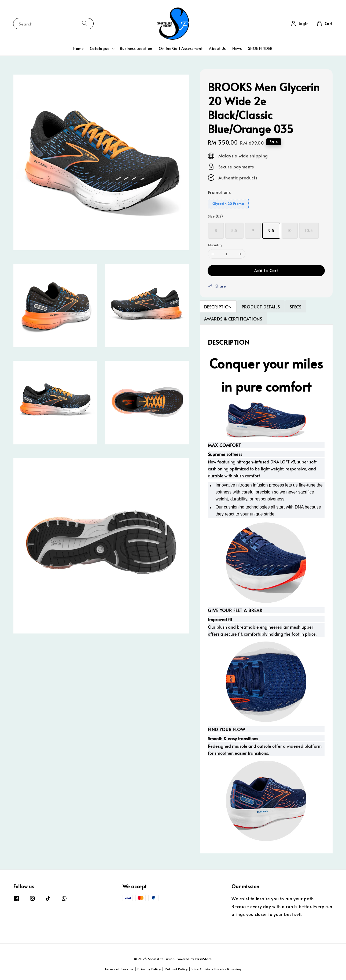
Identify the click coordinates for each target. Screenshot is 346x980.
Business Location (136, 48)
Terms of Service (119, 969)
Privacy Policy (149, 969)
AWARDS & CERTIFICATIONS (233, 319)
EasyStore (204, 959)
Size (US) (216, 216)
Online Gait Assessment (181, 48)
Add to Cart (266, 270)
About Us (217, 48)
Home (78, 48)
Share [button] (217, 286)
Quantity (215, 245)
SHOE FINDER (260, 48)
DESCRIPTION (218, 307)
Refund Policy (176, 969)
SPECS (295, 307)
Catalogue (100, 49)
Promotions (219, 192)
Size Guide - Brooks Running (216, 969)
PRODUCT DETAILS (261, 307)
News (237, 48)
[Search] (85, 23)
